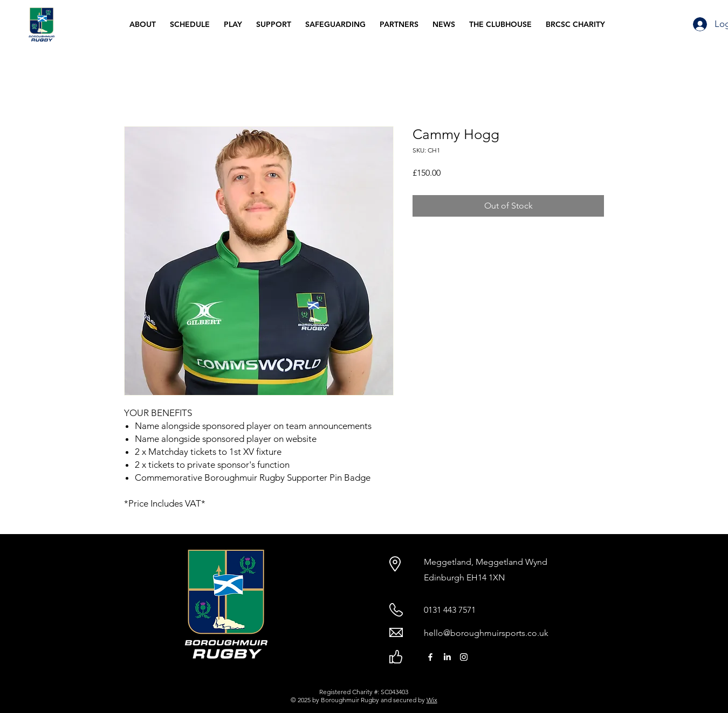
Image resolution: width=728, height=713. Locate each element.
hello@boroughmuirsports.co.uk (486, 633)
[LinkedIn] (447, 657)
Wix (432, 700)
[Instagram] (464, 657)
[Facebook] (430, 657)
